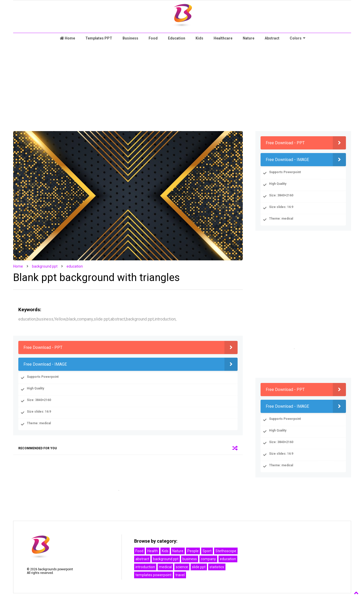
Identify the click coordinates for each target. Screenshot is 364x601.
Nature (249, 38)
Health (153, 551)
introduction (145, 567)
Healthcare (223, 38)
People (193, 551)
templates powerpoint (153, 575)
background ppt (45, 266)
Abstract (272, 38)
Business (130, 38)
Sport (207, 551)
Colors (298, 38)
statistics (217, 567)
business (190, 559)
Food (153, 38)
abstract (142, 559)
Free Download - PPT (43, 347)
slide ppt (199, 567)
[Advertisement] (182, 87)
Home (67, 38)
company (208, 559)
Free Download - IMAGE (45, 364)
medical (165, 567)
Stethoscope (226, 551)
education (75, 266)
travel (180, 575)
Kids (199, 38)
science (182, 567)
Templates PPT (99, 38)
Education (177, 38)
